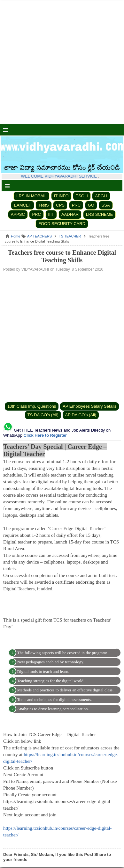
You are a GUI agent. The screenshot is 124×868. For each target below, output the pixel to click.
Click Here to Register (45, 435)
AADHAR (70, 214)
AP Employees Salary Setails (89, 406)
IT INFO (61, 196)
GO (91, 205)
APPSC (18, 214)
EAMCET (22, 205)
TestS (44, 205)
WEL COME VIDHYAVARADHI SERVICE (61, 176)
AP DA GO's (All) (81, 415)
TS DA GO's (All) (43, 415)
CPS (60, 205)
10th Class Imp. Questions (32, 406)
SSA (106, 205)
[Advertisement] (62, 62)
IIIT (51, 214)
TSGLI (82, 196)
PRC (76, 205)
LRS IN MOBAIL (31, 196)
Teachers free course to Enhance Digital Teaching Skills (62, 256)
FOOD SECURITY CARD (62, 224)
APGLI (101, 196)
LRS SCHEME (100, 214)
